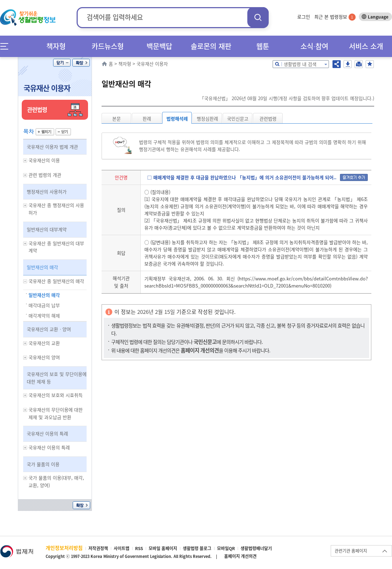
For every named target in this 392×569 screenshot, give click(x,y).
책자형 (56, 46)
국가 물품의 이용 (43, 464)
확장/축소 (81, 63)
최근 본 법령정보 (335, 17)
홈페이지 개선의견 (240, 556)
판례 (147, 118)
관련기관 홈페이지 (351, 551)
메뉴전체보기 (7, 46)
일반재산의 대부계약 (47, 229)
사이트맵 (122, 548)
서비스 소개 (366, 46)
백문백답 (159, 46)
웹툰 (263, 46)
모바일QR (226, 548)
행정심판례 (207, 118)
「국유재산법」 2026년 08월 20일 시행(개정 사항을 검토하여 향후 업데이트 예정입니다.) (287, 98)
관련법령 (268, 118)
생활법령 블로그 (197, 548)
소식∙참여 (314, 46)
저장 (348, 64)
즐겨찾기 (370, 64)
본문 (117, 118)
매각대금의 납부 (44, 305)
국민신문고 (238, 118)
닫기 (62, 63)
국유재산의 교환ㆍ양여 (49, 329)
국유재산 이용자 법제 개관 (52, 147)
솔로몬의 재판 (211, 46)
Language (378, 17)
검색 (258, 17)
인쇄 (359, 64)
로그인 (304, 17)
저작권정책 (98, 548)
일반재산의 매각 (42, 267)
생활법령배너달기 (256, 548)
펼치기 (45, 132)
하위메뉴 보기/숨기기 (25, 161)
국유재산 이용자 (47, 88)
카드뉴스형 (108, 46)
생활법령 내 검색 (300, 64)
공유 (337, 64)
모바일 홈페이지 (163, 548)
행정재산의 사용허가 (47, 192)
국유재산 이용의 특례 (47, 433)
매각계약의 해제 (44, 315)
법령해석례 (177, 118)
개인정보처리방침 (64, 548)
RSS (139, 548)
